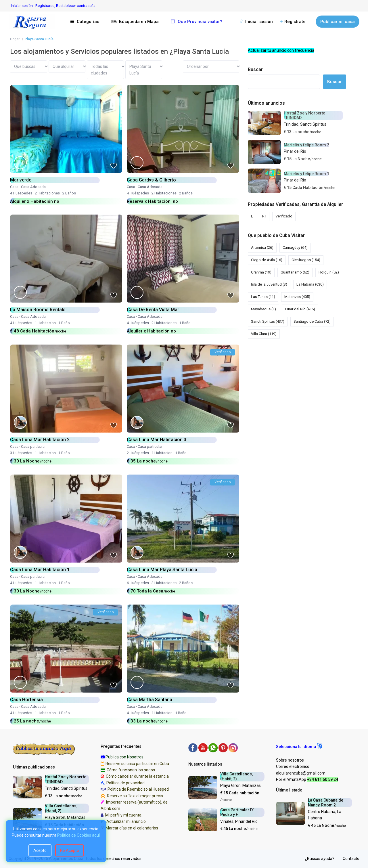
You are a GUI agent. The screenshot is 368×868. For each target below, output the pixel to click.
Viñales (227, 821)
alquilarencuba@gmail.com (301, 773)
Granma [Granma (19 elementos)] (261, 272)
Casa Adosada (33, 187)
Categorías (85, 22)
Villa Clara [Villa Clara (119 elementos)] (264, 334)
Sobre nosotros (290, 760)
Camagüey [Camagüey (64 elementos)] (295, 247)
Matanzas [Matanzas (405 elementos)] (297, 297)
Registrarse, (46, 6)
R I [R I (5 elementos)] (264, 216)
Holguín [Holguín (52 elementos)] (329, 272)
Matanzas (76, 817)
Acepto (40, 850)
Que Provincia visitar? (197, 22)
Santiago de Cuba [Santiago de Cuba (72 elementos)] (312, 321)
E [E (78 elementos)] (252, 216)
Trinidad (291, 124)
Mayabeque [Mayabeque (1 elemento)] (263, 309)
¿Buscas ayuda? (320, 859)
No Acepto (70, 850)
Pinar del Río (295, 151)
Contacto (351, 859)
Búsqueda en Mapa (135, 22)
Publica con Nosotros (124, 757)
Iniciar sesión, (22, 6)
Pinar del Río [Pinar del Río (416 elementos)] (300, 309)
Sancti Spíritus (313, 124)
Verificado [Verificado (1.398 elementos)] (284, 216)
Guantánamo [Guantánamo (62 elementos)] (295, 272)
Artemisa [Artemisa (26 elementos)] (262, 247)
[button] (299, 747)
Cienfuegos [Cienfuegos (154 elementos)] (306, 260)
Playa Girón (55, 817)
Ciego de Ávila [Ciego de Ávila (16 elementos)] (267, 260)
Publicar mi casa (338, 22)
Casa (14, 187)
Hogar (15, 39)
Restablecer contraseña (76, 6)
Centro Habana (322, 812)
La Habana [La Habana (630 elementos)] (310, 284)
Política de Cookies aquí (78, 835)
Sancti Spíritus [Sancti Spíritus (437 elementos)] (268, 321)
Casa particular (33, 447)
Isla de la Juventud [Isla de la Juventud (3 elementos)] (269, 284)
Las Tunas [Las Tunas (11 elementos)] (263, 297)
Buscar (255, 69)
